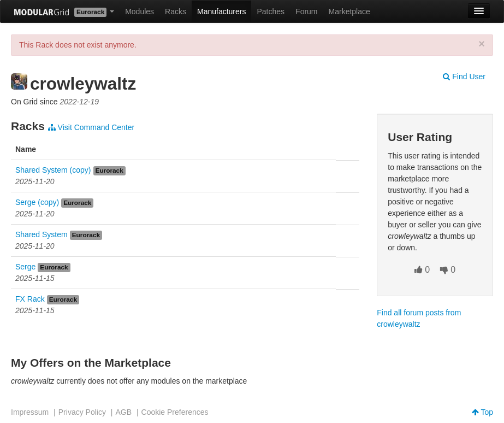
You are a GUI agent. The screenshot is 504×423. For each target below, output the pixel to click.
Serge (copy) (37, 202)
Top (482, 412)
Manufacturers (221, 11)
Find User (464, 77)
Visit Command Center (91, 127)
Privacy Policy (82, 412)
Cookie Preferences (175, 412)
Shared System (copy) (53, 170)
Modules (140, 11)
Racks (176, 11)
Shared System (41, 234)
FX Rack (30, 299)
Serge (25, 267)
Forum (306, 11)
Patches (271, 11)
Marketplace (349, 11)
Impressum (30, 412)
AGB (123, 412)
